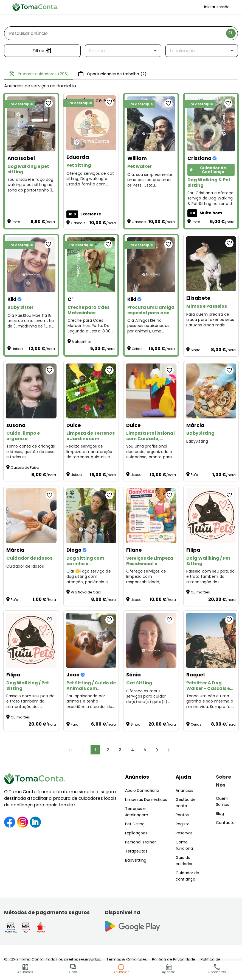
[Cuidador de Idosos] (31, 516)
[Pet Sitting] (91, 123)
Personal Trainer (140, 842)
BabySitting (197, 441)
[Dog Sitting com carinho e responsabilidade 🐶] (91, 516)
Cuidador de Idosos (25, 566)
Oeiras (137, 349)
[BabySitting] (211, 391)
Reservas (184, 833)
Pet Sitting (135, 824)
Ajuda (183, 777)
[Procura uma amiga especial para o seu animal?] (151, 265)
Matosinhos (82, 342)
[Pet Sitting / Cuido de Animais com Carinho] (91, 640)
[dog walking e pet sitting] (31, 124)
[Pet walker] (151, 124)
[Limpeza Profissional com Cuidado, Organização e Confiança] (151, 391)
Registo (183, 824)
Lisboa (17, 349)
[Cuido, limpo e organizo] (31, 391)
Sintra (196, 350)
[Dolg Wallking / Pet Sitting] (211, 516)
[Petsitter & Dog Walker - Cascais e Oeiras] (211, 640)
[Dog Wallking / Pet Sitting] (31, 640)
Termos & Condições (126, 959)
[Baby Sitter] (31, 265)
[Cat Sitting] (151, 640)
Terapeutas (136, 851)
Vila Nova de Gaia (86, 592)
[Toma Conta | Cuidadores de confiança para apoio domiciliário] (35, 7)
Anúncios (137, 777)
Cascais (78, 223)
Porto (16, 222)
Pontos (182, 815)
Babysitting (136, 860)
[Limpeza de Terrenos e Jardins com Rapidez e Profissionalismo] (91, 391)
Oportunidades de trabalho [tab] (112, 74)
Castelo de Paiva (25, 467)
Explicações (136, 833)
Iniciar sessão (217, 7)
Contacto (225, 823)
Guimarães (200, 592)
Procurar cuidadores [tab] (39, 74)
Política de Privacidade (174, 959)
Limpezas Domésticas (146, 799)
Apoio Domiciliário (142, 790)
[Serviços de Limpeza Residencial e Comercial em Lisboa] (151, 516)
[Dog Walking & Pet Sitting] (211, 124)
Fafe (194, 475)
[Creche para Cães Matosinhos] (91, 265)
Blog (220, 814)
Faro (74, 724)
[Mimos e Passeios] (211, 264)
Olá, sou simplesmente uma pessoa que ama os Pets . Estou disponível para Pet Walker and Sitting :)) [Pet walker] (150, 180)
